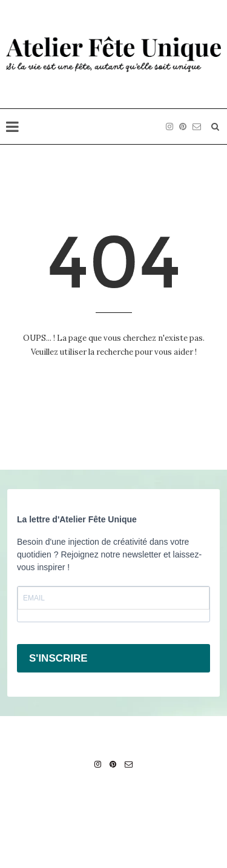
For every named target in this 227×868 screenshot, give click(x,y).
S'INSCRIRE (58, 658)
